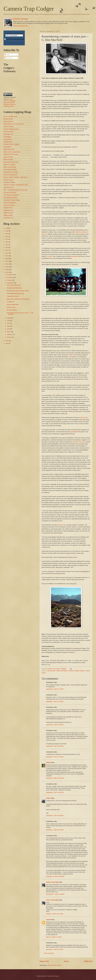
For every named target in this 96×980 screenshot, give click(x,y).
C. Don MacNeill (51, 671)
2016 (7, 247)
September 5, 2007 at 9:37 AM (55, 757)
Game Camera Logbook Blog (12, 152)
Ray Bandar (74, 256)
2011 (7, 261)
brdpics (48, 798)
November (10, 277)
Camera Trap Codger (29, 9)
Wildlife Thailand (8, 215)
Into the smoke (11, 307)
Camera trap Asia (8, 132)
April (8, 329)
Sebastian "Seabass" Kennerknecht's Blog (16, 185)
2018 (7, 242)
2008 (7, 269)
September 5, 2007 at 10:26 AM (55, 778)
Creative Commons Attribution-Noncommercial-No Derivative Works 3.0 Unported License (10, 103)
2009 (7, 267)
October (9, 280)
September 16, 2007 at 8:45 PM (55, 876)
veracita (49, 920)
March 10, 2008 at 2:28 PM (54, 937)
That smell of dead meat (14, 285)
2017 (7, 245)
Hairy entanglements (13, 305)
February (10, 334)
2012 (7, 259)
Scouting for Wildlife (9, 182)
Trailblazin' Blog (8, 208)
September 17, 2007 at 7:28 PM (55, 894)
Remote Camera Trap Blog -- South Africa (15, 177)
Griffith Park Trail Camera (11, 154)
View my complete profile (21, 26)
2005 (7, 343)
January (9, 337)
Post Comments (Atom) (54, 965)
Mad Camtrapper (8, 159)
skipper (71, 355)
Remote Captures (9, 180)
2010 (7, 264)
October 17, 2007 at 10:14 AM (55, 914)
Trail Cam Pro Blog (9, 205)
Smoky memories (12, 310)
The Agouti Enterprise (10, 192)
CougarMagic (7, 147)
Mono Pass (63, 525)
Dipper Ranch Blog (9, 149)
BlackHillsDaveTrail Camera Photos (14, 124)
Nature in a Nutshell (9, 165)
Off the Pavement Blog (10, 170)
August (9, 318)
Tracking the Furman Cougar (12, 200)
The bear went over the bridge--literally (18, 291)
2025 (7, 228)
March (9, 332)
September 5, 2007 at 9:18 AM (55, 725)
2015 (7, 250)
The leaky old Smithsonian (14, 288)
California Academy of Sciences (65, 671)
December (10, 275)
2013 (7, 256)
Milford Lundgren (80, 671)
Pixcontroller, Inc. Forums (11, 172)
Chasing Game (8, 142)
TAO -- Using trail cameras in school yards (16, 190)
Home (66, 961)
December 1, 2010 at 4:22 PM (55, 949)
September (10, 283)
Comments (8, 58)
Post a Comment (49, 953)
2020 (7, 236)
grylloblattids (74, 432)
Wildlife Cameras (8, 213)
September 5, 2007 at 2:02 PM (55, 792)
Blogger (57, 976)
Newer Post (44, 961)
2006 (7, 341)
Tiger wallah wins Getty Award (15, 293)
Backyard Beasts (8, 119)
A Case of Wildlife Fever (10, 116)
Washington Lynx (8, 210)
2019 (7, 239)
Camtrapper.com (8, 134)
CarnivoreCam (8, 139)
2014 (7, 253)
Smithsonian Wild (8, 187)
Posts (7, 55)
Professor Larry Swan (79, 442)
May (8, 326)
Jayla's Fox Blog (8, 157)
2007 (7, 272)
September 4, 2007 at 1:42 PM (55, 689)
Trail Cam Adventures (10, 203)
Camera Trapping (8, 126)
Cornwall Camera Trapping (11, 144)
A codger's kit (10, 302)
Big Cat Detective (8, 121)
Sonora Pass (84, 418)
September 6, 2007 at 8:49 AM (55, 816)
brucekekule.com (8, 218)
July (8, 321)
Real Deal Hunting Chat (10, 175)
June (9, 323)
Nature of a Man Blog (10, 167)
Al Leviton (49, 256)
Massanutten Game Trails (11, 162)
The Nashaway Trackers (10, 198)
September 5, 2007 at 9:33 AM (55, 746)
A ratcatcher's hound (13, 296)
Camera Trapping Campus (11, 129)
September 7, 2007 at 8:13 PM (55, 830)
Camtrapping (7, 137)
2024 (7, 231)
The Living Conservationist (11, 195)
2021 (7, 234)
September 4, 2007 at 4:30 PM (55, 702)
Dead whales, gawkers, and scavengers (18, 299)
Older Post (88, 961)
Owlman (49, 762)
